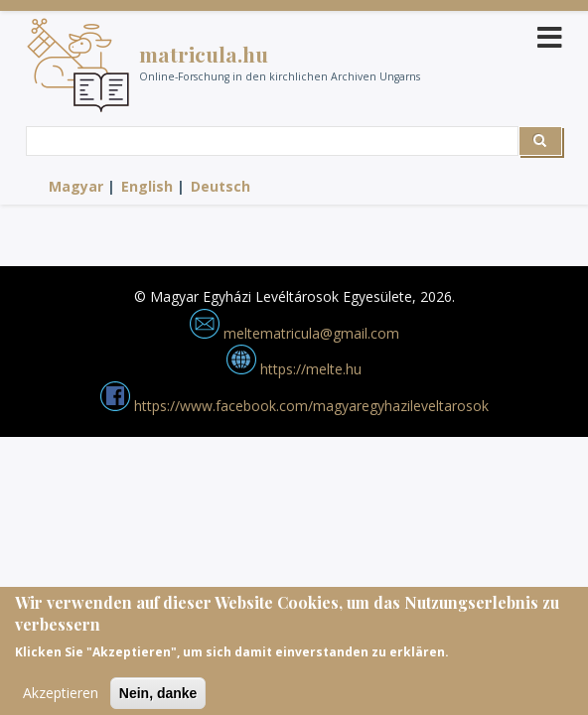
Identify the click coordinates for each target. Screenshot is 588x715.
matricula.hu (204, 54)
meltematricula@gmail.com (294, 333)
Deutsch (220, 186)
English (147, 186)
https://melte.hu (294, 369)
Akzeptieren (61, 699)
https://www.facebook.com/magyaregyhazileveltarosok (294, 406)
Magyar (76, 186)
